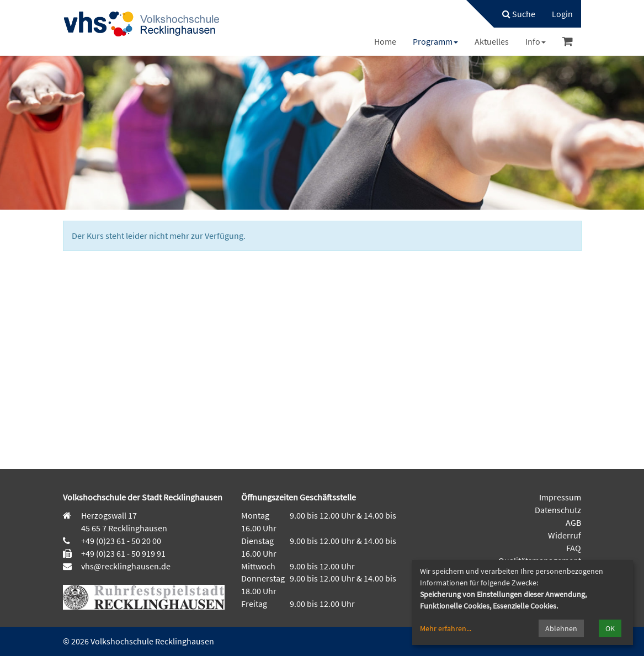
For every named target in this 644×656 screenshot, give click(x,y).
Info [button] (536, 41)
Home (385, 41)
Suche (519, 14)
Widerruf (565, 535)
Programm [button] (435, 41)
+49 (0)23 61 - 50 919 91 (123, 553)
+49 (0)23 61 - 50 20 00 (121, 541)
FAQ (574, 548)
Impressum (560, 497)
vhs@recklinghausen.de (125, 566)
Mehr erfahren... (446, 628)
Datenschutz (558, 510)
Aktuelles (492, 41)
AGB (573, 522)
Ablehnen (561, 628)
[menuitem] (513, 14)
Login (562, 14)
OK (610, 628)
